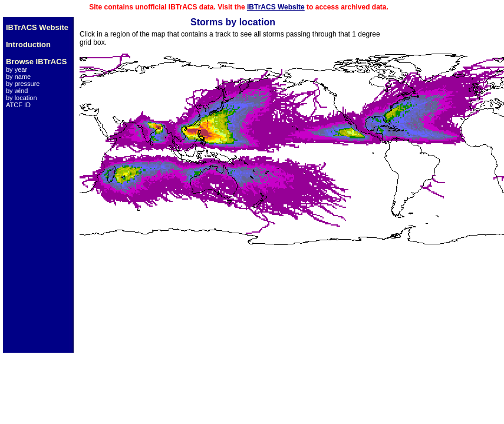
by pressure (23, 84)
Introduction (28, 44)
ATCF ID (18, 105)
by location (22, 98)
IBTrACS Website (276, 7)
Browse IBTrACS (36, 62)
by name (18, 77)
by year (17, 69)
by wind (17, 91)
